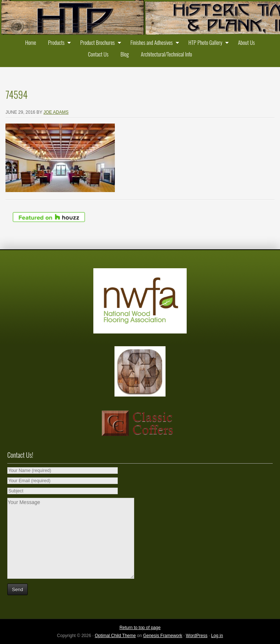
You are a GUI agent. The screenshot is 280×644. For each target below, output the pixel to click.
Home (31, 42)
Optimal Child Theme (115, 636)
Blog (125, 54)
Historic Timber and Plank (140, 18)
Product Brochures (99, 43)
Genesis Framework (162, 636)
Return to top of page (140, 628)
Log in (217, 636)
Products (58, 43)
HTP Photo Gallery (207, 43)
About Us (246, 42)
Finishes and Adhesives (153, 43)
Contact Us (98, 54)
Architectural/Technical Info (166, 54)
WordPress (197, 636)
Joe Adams (56, 112)
